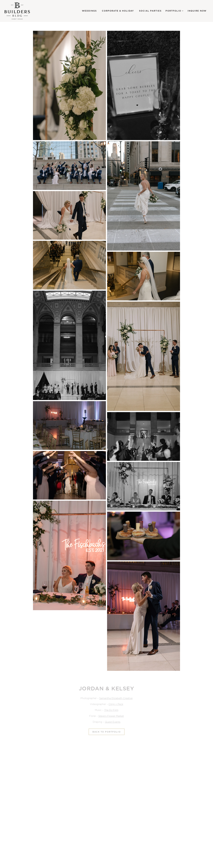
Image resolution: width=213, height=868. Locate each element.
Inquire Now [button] (197, 11)
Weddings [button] (89, 11)
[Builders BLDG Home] (21, 11)
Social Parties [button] (150, 11)
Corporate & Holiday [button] (118, 11)
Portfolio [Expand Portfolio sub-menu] (174, 11)
